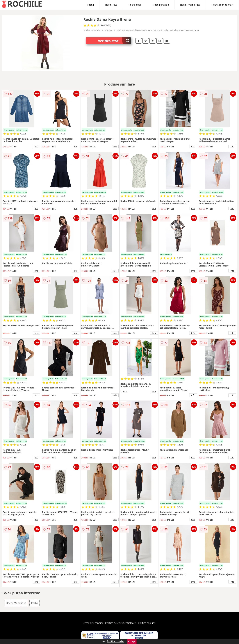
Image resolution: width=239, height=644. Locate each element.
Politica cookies (147, 623)
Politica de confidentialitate (121, 623)
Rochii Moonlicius (16, 603)
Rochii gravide (161, 5)
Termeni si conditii (93, 623)
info (36, 146)
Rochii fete (111, 5)
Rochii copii (135, 5)
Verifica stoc (114, 41)
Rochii (90, 5)
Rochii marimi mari (222, 5)
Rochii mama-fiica (190, 5)
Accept (132, 641)
